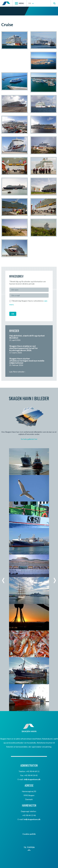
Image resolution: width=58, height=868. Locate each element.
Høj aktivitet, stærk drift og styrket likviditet (27, 337)
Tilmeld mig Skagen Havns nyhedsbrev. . (28, 303)
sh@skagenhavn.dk (32, 779)
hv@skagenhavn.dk (32, 819)
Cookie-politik (29, 834)
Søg (54, 3)
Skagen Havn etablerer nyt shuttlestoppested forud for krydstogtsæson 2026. (24, 348)
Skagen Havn (6, 3)
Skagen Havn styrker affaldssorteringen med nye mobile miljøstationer (27, 361)
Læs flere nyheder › (17, 372)
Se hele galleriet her (29, 439)
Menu (21, 3)
